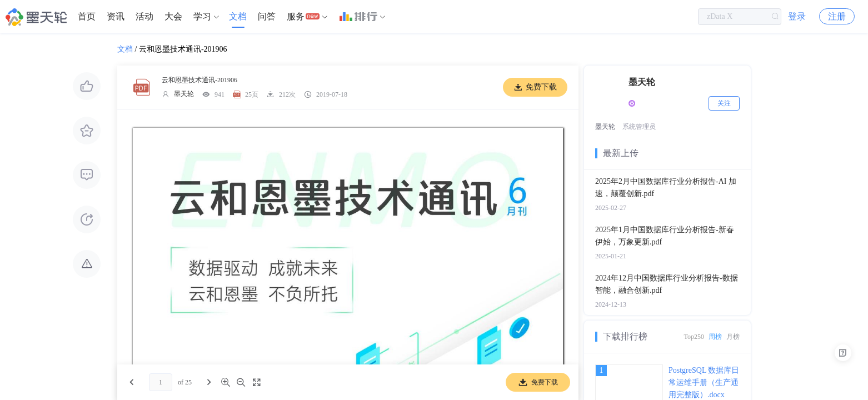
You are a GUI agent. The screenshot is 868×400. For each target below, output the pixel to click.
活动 (144, 16)
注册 (837, 16)
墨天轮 (184, 94)
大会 (173, 16)
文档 (238, 16)
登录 (797, 16)
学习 (202, 16)
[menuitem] (87, 17)
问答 (267, 16)
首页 (87, 16)
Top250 (694, 337)
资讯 (116, 16)
